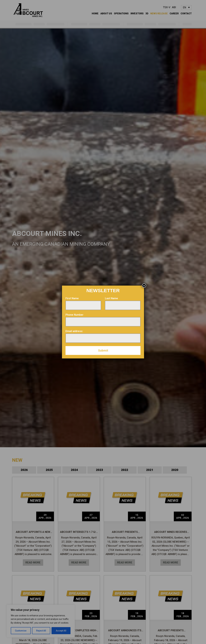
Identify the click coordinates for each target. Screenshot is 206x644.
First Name (72, 298)
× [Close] (144, 286)
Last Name (111, 298)
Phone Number (74, 315)
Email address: (74, 331)
